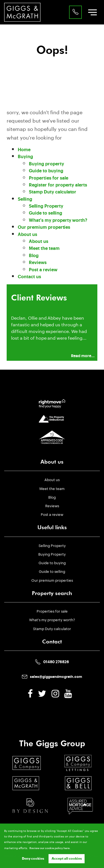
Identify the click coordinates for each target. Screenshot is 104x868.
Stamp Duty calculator (53, 192)
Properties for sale (48, 178)
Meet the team (44, 248)
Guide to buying (46, 171)
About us (27, 235)
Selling (25, 199)
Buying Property (52, 554)
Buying (25, 157)
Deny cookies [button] (33, 859)
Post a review (43, 270)
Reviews (38, 263)
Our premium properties (44, 227)
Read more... (83, 356)
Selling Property (46, 206)
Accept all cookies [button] (67, 859)
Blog (34, 256)
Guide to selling (45, 213)
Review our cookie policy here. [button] (50, 848)
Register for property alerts (58, 185)
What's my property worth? (58, 220)
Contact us (29, 277)
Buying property (46, 164)
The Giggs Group (52, 743)
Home (24, 150)
